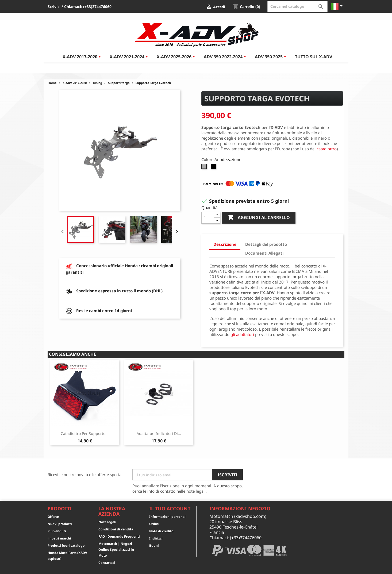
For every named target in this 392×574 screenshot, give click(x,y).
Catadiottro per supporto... (85, 433)
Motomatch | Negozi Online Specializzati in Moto (116, 550)
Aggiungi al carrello (259, 218)
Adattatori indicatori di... (159, 433)
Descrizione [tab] (225, 244)
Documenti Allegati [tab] (264, 253)
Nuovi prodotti (60, 524)
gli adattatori (242, 334)
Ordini (154, 524)
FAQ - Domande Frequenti (119, 536)
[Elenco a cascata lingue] (338, 6)
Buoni (154, 546)
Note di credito (161, 531)
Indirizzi (156, 538)
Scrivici (54, 7)
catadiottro (327, 149)
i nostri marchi (59, 538)
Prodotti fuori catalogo (66, 546)
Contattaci (107, 563)
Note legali (107, 522)
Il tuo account (170, 508)
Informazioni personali (168, 517)
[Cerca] (297, 6)
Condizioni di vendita (116, 529)
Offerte (53, 517)
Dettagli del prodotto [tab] (266, 244)
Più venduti (57, 531)
